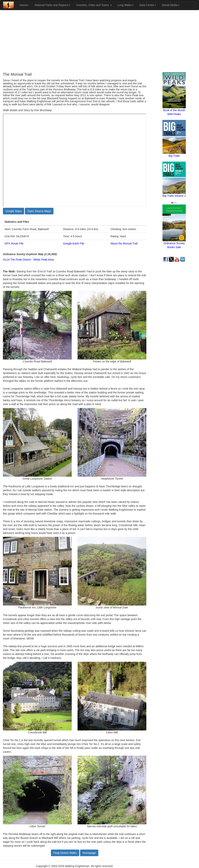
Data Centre (148, 5)
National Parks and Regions (52, 5)
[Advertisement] (99, 41)
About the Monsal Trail (124, 243)
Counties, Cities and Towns (94, 5)
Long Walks (126, 5)
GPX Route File (14, 243)
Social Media (171, 5)
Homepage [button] (89, 853)
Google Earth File (74, 243)
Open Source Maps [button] (39, 211)
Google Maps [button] (14, 211)
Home (24, 5)
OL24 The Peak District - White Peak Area (28, 260)
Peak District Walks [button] (65, 853)
